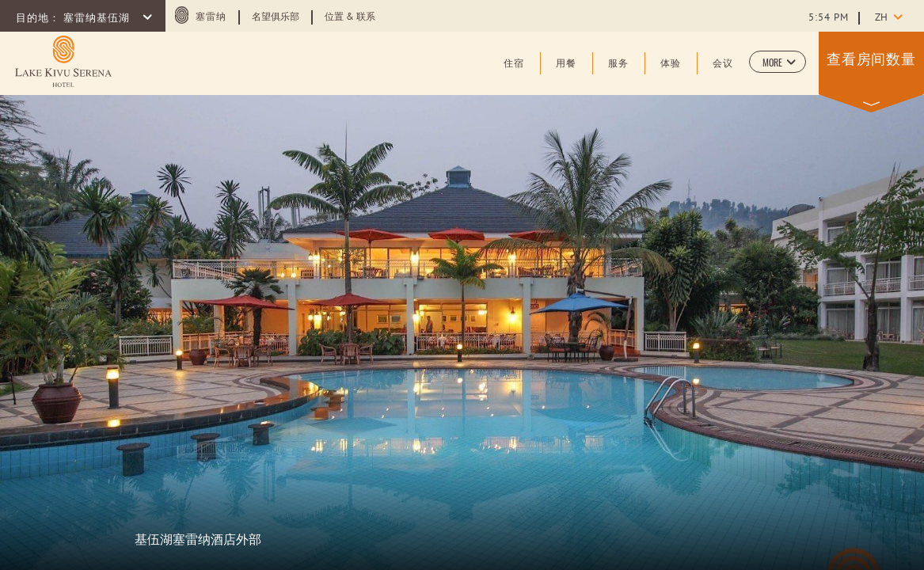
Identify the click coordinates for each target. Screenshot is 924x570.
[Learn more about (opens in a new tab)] (63, 61)
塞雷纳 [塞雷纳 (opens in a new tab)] (211, 17)
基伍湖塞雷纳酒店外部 (198, 538)
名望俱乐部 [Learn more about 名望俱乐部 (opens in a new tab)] (276, 17)
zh (881, 18)
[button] (778, 62)
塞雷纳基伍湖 (98, 19)
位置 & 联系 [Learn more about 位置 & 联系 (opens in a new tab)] (350, 17)
